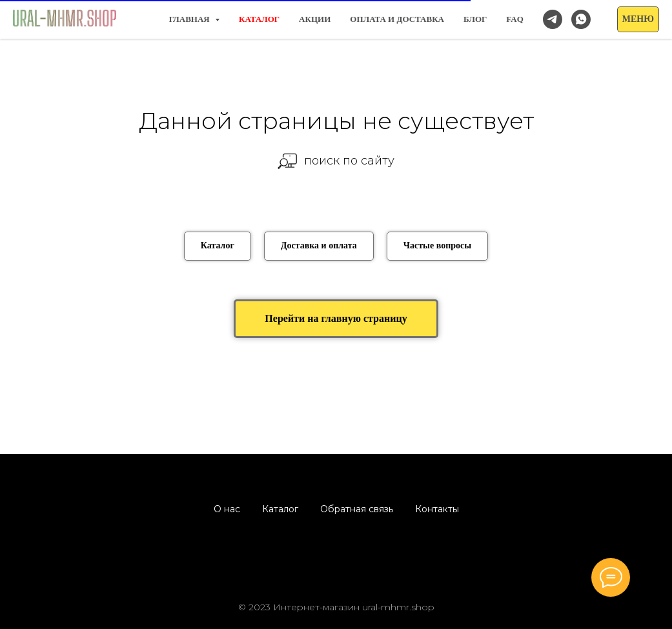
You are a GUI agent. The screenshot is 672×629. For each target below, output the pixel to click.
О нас (227, 509)
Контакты (437, 509)
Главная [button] (190, 19)
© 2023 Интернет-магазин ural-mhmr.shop (336, 607)
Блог (475, 19)
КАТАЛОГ (259, 19)
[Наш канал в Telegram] (553, 19)
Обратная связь (357, 509)
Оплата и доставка (397, 19)
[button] (638, 19)
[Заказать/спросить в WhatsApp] (581, 19)
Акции (315, 19)
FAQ (514, 19)
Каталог (280, 509)
